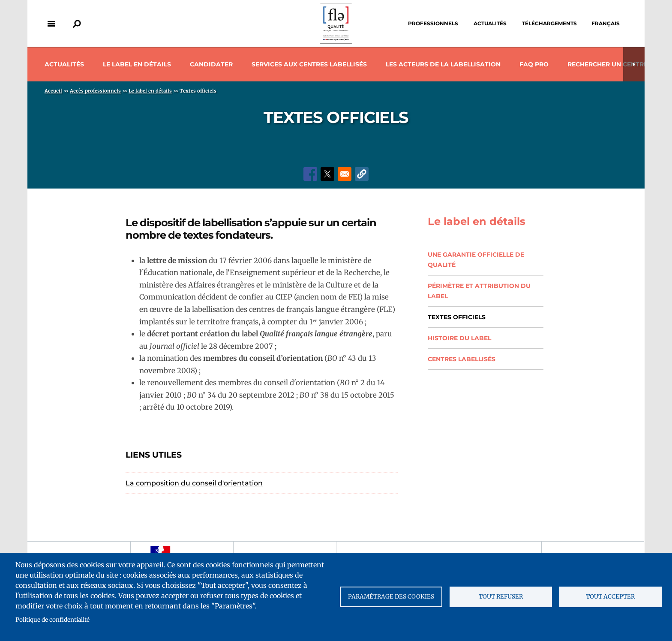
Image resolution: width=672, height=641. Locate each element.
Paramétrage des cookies (391, 597)
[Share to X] (327, 174)
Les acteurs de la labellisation (443, 64)
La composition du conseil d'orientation (194, 483)
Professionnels (433, 23)
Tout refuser (501, 597)
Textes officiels (457, 317)
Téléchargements (549, 23)
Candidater (211, 64)
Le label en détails (137, 64)
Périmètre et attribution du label (479, 291)
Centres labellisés (462, 359)
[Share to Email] (345, 174)
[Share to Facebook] (310, 174)
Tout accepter (610, 597)
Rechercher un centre (607, 64)
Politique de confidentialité (52, 620)
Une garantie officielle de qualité (476, 260)
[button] (362, 174)
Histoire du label (459, 338)
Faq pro (534, 64)
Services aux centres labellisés (309, 64)
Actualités (490, 23)
